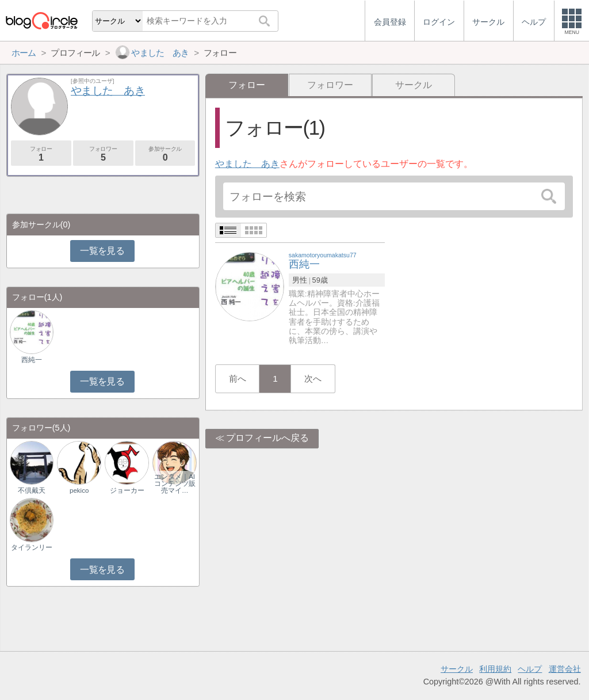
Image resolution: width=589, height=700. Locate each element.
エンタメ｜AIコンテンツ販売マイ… (175, 484)
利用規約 (495, 669)
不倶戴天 (32, 490)
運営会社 (565, 669)
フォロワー (330, 85)
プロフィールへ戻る (267, 438)
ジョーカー (127, 490)
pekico (79, 490)
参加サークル (165, 154)
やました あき (247, 164)
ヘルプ (530, 669)
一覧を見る (102, 251)
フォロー (41, 154)
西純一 (32, 360)
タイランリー (32, 547)
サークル (414, 85)
